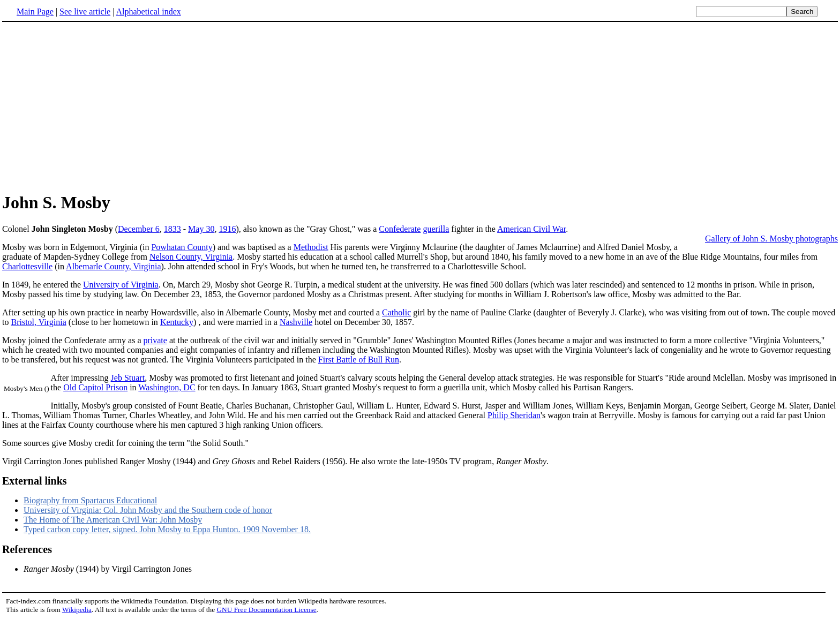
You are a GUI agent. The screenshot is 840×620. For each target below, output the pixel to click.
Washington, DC (167, 387)
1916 (227, 229)
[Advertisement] (420, 107)
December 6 (139, 229)
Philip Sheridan (514, 415)
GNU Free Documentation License (266, 610)
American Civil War (531, 229)
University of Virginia (121, 285)
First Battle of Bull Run (359, 360)
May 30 (201, 229)
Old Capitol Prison (95, 387)
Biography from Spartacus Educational (90, 500)
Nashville (296, 322)
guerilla (436, 229)
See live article (85, 12)
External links (35, 481)
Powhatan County (182, 247)
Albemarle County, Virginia (113, 266)
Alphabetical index (148, 12)
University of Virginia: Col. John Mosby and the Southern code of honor (148, 510)
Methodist (311, 247)
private (155, 340)
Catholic (396, 312)
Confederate (400, 229)
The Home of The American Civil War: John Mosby (113, 520)
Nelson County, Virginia (191, 257)
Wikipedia (77, 610)
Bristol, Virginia (38, 322)
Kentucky (177, 322)
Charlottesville (27, 266)
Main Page (35, 12)
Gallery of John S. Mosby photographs (771, 239)
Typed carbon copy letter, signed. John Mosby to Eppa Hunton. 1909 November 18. (167, 529)
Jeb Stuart (128, 378)
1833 (172, 229)
